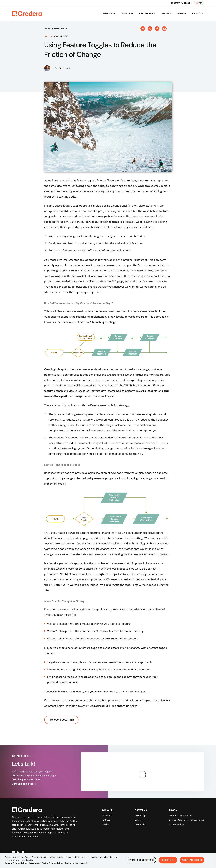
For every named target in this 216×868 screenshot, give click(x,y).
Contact (175, 3)
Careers (181, 13)
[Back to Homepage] (27, 13)
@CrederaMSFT (100, 706)
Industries (127, 13)
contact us (122, 706)
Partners (106, 820)
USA (199, 3)
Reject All (168, 860)
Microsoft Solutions (61, 720)
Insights (166, 13)
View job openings (24, 784)
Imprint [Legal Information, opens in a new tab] (84, 863)
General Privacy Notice (180, 815)
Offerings (109, 13)
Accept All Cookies (192, 860)
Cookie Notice (71, 863)
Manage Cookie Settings (141, 860)
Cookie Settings (177, 824)
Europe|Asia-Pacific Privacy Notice (46, 863)
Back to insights (56, 29)
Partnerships (147, 13)
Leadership (140, 815)
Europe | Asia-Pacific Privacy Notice (187, 820)
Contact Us (140, 824)
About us (197, 13)
